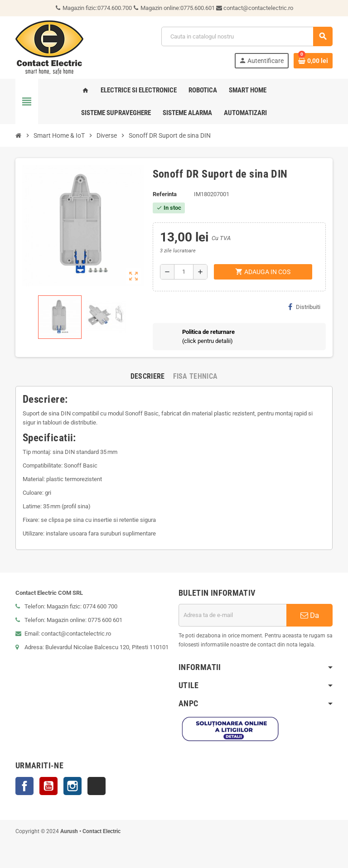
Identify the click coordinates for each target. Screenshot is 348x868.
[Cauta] (247, 36)
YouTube (48, 786)
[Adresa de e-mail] (232, 615)
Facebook (24, 786)
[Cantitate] (184, 272)
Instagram (72, 786)
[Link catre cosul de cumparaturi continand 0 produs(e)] (313, 61)
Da (310, 615)
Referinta (165, 194)
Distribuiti (304, 307)
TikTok (97, 786)
